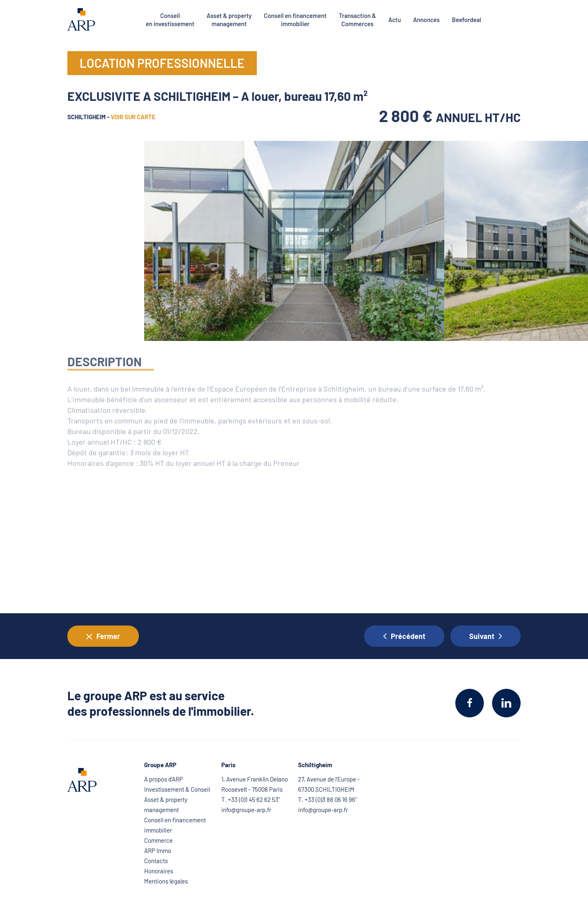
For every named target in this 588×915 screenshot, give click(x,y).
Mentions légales (166, 881)
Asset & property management (229, 20)
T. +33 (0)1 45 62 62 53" (251, 799)
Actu (395, 20)
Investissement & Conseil (177, 789)
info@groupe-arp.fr (246, 810)
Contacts (156, 861)
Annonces (427, 20)
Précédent (404, 636)
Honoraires (159, 871)
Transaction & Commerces (357, 20)
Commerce (158, 840)
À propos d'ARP (164, 779)
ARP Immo (158, 850)
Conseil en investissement (170, 20)
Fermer (103, 636)
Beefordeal (467, 20)
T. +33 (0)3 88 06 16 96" (327, 799)
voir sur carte (133, 118)
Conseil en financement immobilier (295, 20)
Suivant (486, 636)
